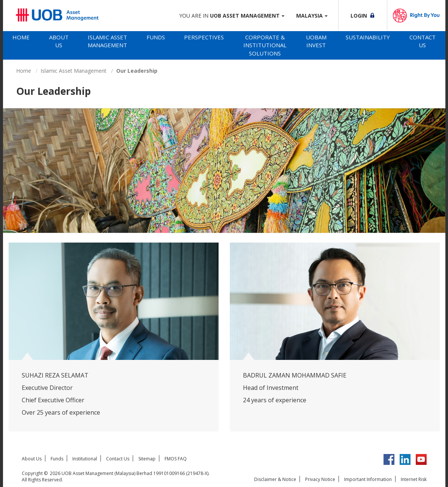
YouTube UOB (421, 459)
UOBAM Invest (316, 41)
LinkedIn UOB (405, 459)
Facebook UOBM (389, 459)
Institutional (85, 459)
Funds (156, 37)
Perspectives (204, 37)
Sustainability (368, 37)
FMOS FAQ (176, 459)
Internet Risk (414, 479)
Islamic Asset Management (107, 41)
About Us (59, 41)
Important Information (368, 479)
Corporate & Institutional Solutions (265, 45)
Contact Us (423, 41)
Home (21, 37)
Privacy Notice (320, 479)
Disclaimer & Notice (275, 479)
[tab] (21, 45)
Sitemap (147, 459)
